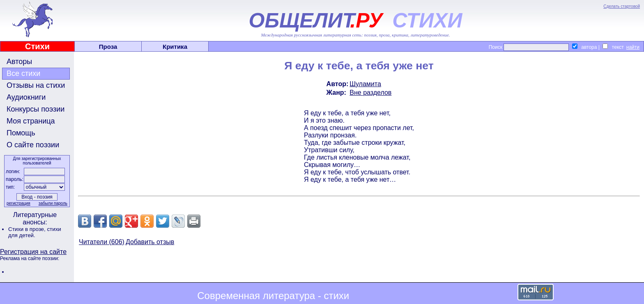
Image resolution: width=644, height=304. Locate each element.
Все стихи (23, 73)
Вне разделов (370, 93)
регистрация (18, 203)
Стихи (37, 46)
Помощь (21, 133)
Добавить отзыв (150, 242)
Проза (108, 47)
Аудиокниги (26, 97)
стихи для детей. (35, 232)
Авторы (19, 62)
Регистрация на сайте (33, 252)
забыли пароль (53, 203)
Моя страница (31, 121)
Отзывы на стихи (36, 85)
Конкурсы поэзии (36, 109)
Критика (175, 47)
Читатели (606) (102, 242)
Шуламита (365, 84)
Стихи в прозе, (28, 229)
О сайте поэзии (33, 145)
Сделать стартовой (622, 6)
